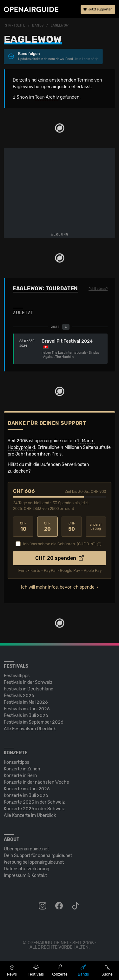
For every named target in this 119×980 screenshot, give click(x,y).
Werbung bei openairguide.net (34, 862)
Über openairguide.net (26, 849)
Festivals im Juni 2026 (27, 709)
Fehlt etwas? (98, 289)
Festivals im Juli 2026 (26, 716)
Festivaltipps (17, 676)
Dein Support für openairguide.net (38, 856)
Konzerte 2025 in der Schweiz (34, 802)
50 (72, 527)
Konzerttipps (17, 762)
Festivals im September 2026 (34, 722)
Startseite (15, 26)
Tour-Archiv (47, 97)
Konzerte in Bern (20, 776)
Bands (38, 26)
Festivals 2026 (19, 696)
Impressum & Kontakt (25, 876)
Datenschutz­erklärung (26, 869)
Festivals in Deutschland (29, 689)
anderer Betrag (96, 527)
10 (23, 527)
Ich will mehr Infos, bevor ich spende (58, 587)
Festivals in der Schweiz (28, 682)
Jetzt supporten (98, 9)
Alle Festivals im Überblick (30, 729)
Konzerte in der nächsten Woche (36, 782)
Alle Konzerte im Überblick (30, 815)
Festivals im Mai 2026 (26, 702)
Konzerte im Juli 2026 (26, 796)
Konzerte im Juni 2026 (27, 789)
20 (47, 527)
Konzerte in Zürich (22, 769)
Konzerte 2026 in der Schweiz (34, 809)
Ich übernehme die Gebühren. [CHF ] (59, 544)
